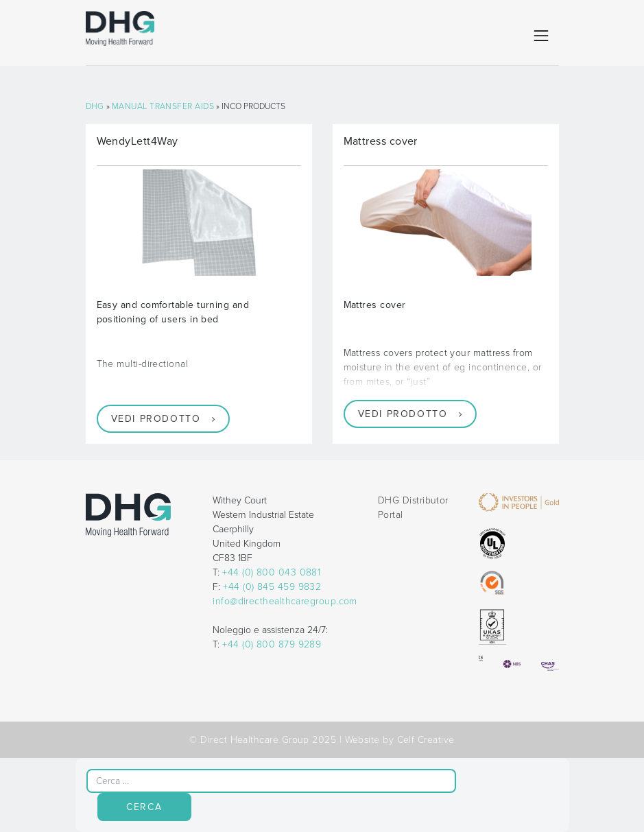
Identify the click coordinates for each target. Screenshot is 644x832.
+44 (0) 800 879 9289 (272, 644)
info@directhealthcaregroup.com (285, 601)
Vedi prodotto (156, 419)
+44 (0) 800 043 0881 (271, 572)
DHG (95, 106)
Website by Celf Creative (400, 740)
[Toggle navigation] (541, 36)
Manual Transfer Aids (163, 106)
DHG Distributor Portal (413, 508)
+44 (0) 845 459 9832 (272, 587)
